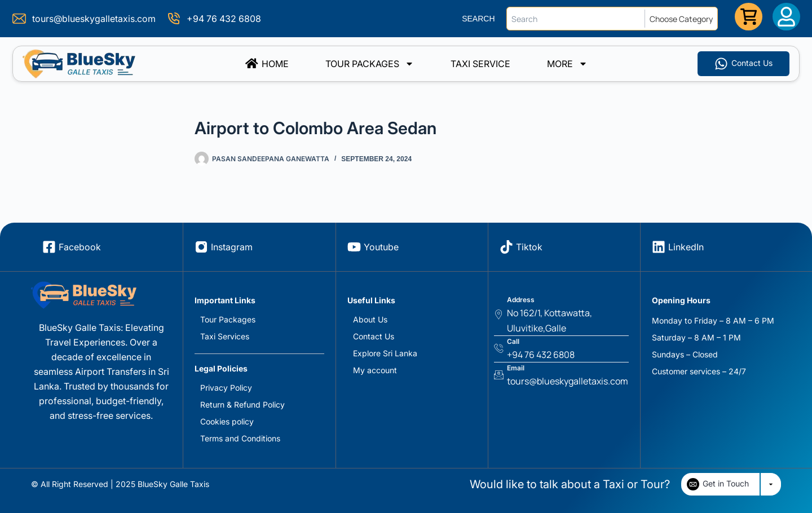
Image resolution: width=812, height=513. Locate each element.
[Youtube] (354, 247)
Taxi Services (225, 336)
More (567, 64)
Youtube (381, 247)
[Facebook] (49, 247)
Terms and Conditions (240, 438)
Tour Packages (370, 64)
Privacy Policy (226, 388)
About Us (370, 319)
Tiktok (529, 247)
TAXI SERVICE (480, 64)
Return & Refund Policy (242, 404)
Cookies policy (227, 421)
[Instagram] (201, 247)
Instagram (232, 247)
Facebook (80, 247)
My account (375, 370)
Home (267, 64)
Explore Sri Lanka (385, 353)
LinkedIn (686, 247)
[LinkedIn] (659, 247)
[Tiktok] (506, 247)
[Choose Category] (683, 19)
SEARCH (478, 19)
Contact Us (374, 336)
